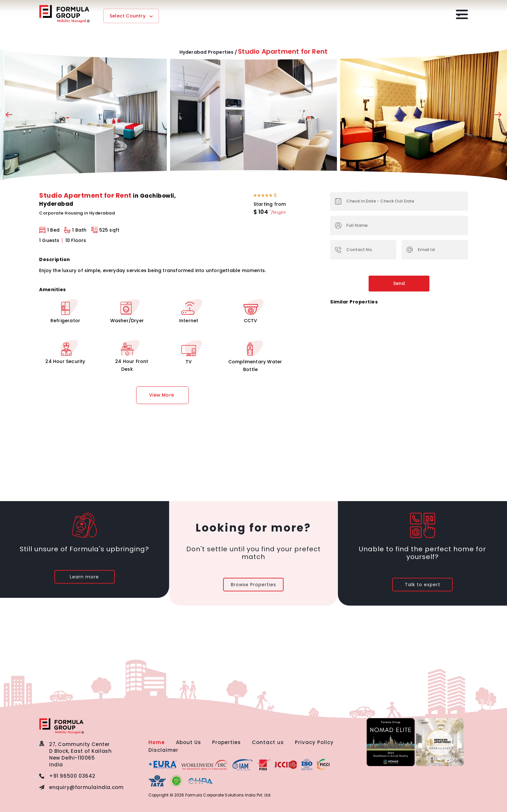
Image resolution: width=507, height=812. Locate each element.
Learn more (84, 577)
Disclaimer (163, 750)
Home (157, 742)
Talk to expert (423, 585)
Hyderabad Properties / (208, 52)
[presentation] (9, 116)
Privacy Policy (314, 742)
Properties (227, 742)
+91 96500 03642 (72, 776)
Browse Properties (253, 585)
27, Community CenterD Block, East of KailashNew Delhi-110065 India (80, 754)
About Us (189, 742)
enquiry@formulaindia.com (86, 787)
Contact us (268, 742)
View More (162, 395)
